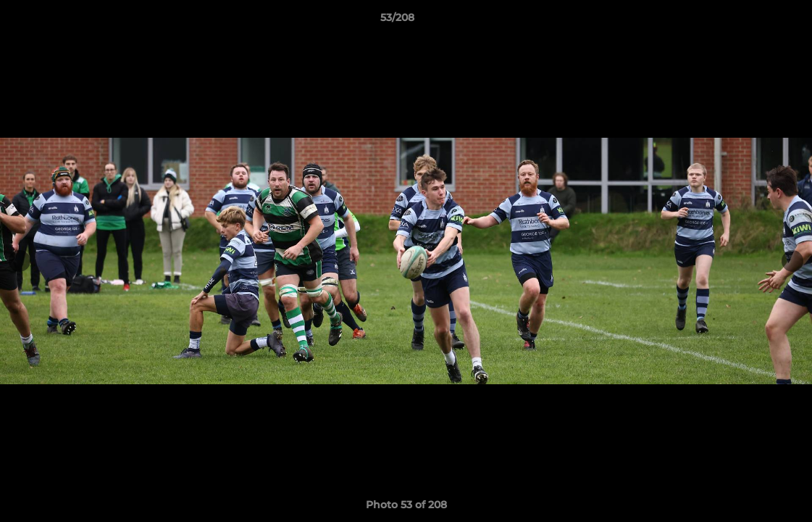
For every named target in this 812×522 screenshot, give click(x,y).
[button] (751, 21)
